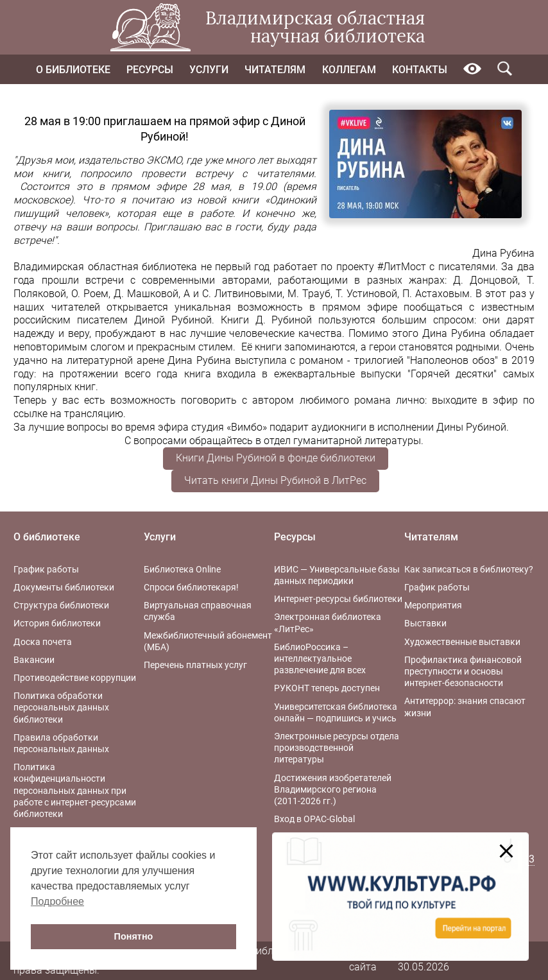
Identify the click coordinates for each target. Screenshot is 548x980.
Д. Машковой (146, 294)
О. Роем (90, 294)
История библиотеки (57, 623)
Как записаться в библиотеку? (469, 569)
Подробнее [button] (57, 901)
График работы (46, 569)
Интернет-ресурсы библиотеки (338, 599)
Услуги (209, 70)
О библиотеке (73, 70)
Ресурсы (150, 70)
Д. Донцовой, (486, 280)
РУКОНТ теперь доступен (327, 688)
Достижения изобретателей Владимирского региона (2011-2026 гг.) (333, 789)
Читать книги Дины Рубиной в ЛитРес (275, 480)
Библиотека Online (182, 569)
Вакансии (34, 660)
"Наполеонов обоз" (452, 360)
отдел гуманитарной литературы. (344, 441)
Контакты (420, 70)
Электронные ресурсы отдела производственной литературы (337, 748)
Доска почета (43, 642)
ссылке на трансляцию (68, 414)
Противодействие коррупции (75, 678)
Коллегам (349, 70)
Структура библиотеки (61, 605)
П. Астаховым (436, 294)
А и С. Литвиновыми (233, 294)
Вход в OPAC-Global (314, 819)
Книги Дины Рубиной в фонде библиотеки (276, 458)
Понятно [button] (134, 936)
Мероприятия (433, 605)
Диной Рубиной (173, 320)
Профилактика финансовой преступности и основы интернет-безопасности (463, 671)
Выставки (425, 623)
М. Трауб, (310, 294)
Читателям (275, 70)
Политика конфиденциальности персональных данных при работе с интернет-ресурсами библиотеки (75, 790)
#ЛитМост (402, 267)
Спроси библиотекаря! (191, 587)
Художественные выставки (462, 642)
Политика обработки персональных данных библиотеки (61, 707)
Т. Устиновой (366, 294)
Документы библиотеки (64, 587)
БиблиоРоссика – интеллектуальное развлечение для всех (320, 658)
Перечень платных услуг (195, 665)
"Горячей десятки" (449, 374)
